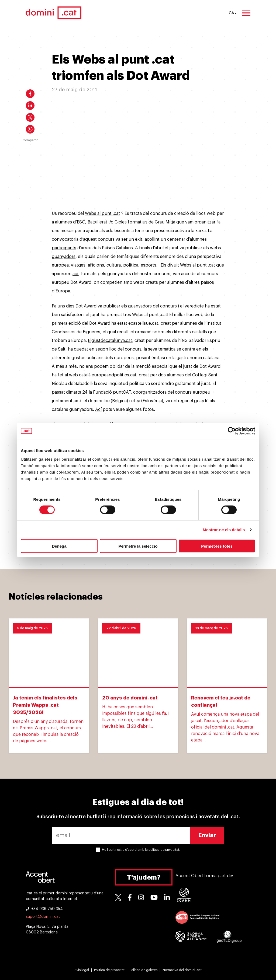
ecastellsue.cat (143, 323)
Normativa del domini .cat (182, 970)
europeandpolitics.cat (114, 375)
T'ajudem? (144, 877)
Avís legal (82, 970)
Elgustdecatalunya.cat (110, 341)
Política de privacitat (109, 970)
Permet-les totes (217, 546)
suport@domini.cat (43, 917)
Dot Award (81, 282)
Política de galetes (144, 970)
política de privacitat (164, 850)
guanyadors (64, 257)
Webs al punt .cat (102, 213)
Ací (98, 409)
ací (75, 274)
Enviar (207, 835)
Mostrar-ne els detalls (224, 530)
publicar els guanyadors (127, 306)
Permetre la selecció (138, 546)
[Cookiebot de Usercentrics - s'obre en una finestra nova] (232, 431)
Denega (59, 546)
